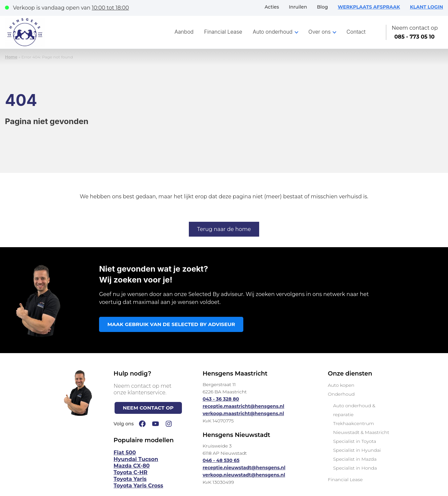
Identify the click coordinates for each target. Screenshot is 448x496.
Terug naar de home (224, 229)
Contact (356, 32)
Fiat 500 (125, 453)
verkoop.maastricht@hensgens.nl (243, 413)
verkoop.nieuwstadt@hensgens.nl (244, 475)
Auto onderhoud (273, 32)
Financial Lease (223, 32)
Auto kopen (341, 385)
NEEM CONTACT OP (148, 408)
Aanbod (184, 32)
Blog (322, 7)
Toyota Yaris (130, 479)
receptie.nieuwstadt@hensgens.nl (244, 468)
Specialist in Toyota (355, 441)
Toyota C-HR (131, 472)
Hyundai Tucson (136, 459)
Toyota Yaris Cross (138, 486)
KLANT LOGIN (427, 7)
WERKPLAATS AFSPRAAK (369, 7)
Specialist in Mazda (355, 459)
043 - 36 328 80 (221, 399)
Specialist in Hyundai (357, 450)
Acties (272, 7)
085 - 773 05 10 (414, 37)
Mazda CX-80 (132, 466)
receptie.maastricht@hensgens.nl (243, 406)
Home (11, 57)
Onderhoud (341, 394)
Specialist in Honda (355, 468)
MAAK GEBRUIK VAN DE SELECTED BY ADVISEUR (171, 324)
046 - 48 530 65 (221, 460)
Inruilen (298, 7)
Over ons (319, 32)
